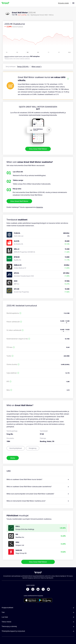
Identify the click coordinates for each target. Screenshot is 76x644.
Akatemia (39, 207)
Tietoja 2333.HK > (23, 67)
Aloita (13, 458)
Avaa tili (7, 57)
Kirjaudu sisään (63, 3)
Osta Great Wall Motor (38, 149)
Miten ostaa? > (37, 67)
